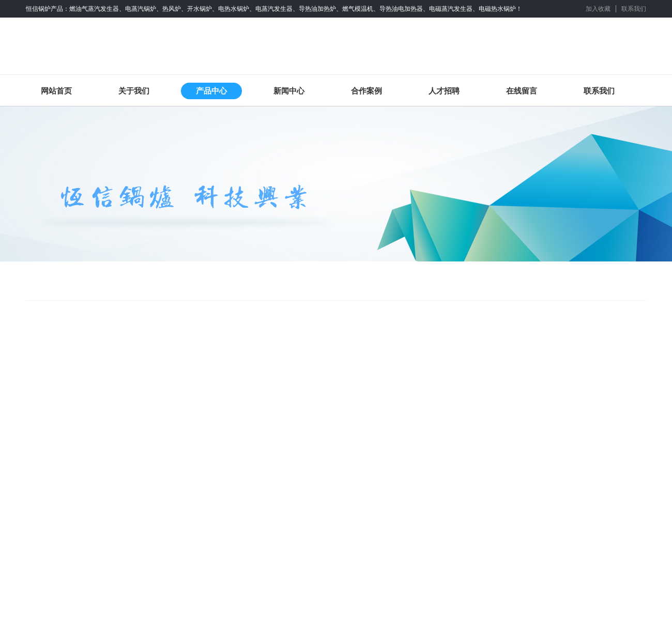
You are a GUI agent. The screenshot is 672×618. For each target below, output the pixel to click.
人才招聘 (444, 91)
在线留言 (522, 91)
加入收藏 (598, 9)
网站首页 (56, 91)
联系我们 (634, 9)
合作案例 (366, 91)
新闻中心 (289, 91)
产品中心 (211, 91)
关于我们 (134, 91)
